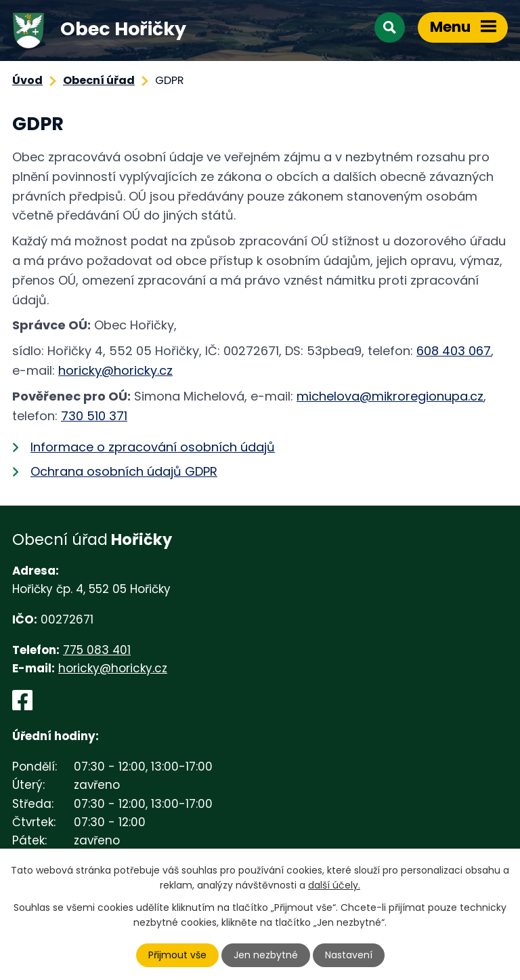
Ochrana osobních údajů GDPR (124, 471)
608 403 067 (454, 351)
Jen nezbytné (266, 955)
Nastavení (349, 955)
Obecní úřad (99, 80)
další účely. (334, 885)
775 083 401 (97, 650)
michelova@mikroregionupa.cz (390, 396)
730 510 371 (94, 416)
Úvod (27, 80)
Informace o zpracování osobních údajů (153, 447)
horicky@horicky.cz (115, 370)
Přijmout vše (177, 955)
